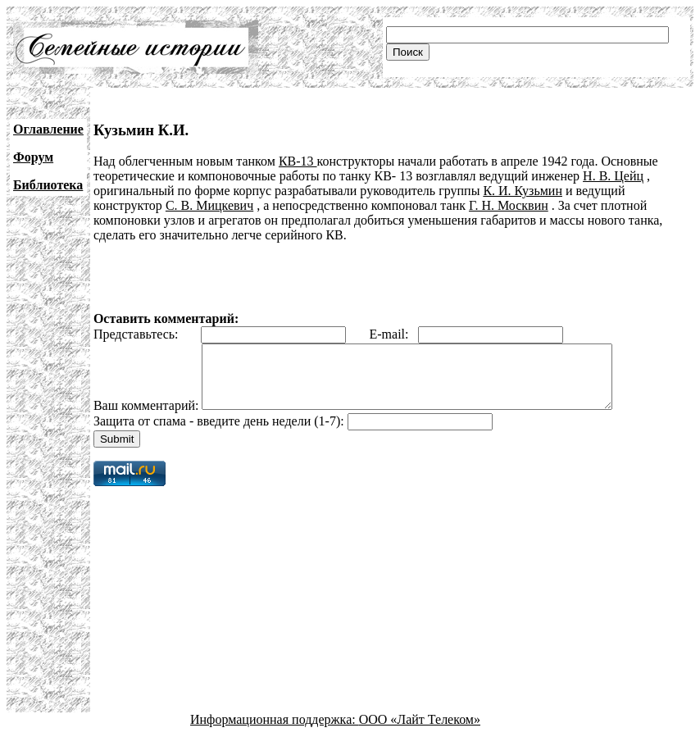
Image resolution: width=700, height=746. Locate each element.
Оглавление (48, 129)
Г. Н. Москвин (509, 205)
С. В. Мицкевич (209, 205)
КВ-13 (298, 161)
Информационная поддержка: (275, 732)
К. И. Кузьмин (523, 191)
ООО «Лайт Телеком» (420, 732)
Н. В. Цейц (613, 176)
